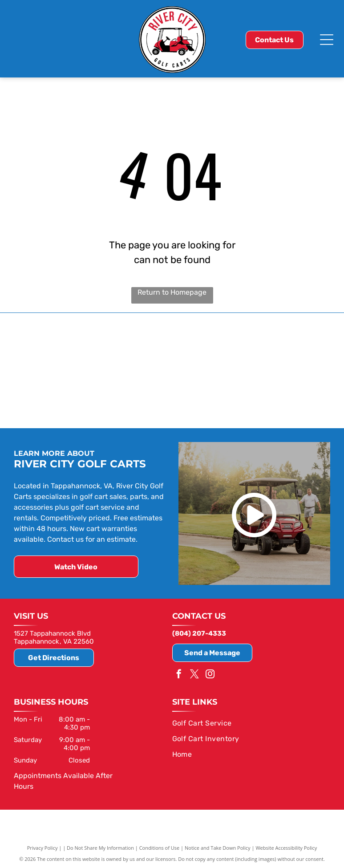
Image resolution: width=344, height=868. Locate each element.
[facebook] (179, 674)
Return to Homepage (172, 292)
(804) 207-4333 (199, 633)
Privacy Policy (42, 847)
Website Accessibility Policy (286, 847)
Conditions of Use (160, 847)
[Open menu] (327, 40)
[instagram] (210, 674)
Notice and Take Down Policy (218, 847)
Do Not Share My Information (100, 847)
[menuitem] (248, 722)
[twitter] (194, 674)
